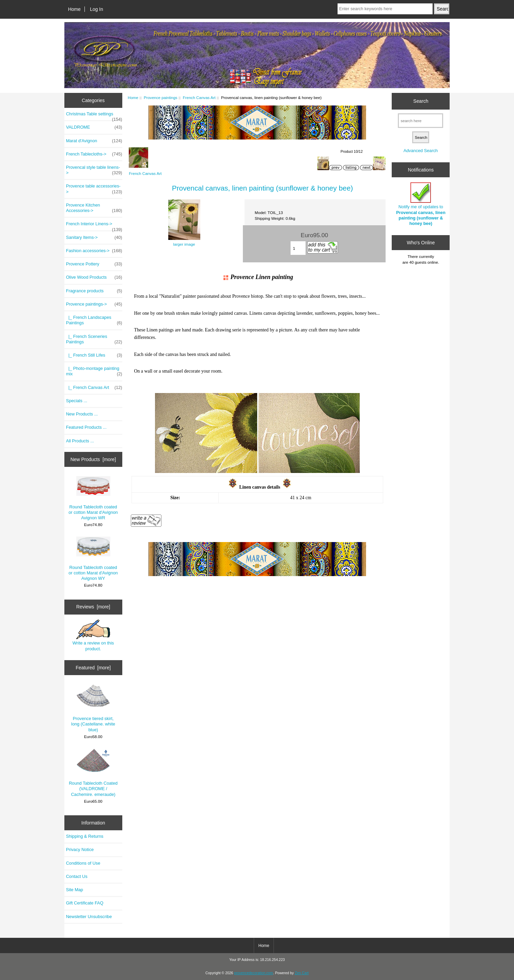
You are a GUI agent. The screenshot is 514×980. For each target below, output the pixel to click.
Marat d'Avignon (94, 141)
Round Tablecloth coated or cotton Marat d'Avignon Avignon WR (93, 498)
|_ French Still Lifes (94, 355)
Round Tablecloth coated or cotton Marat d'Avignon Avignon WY (93, 559)
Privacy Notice (80, 850)
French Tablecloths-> (94, 154)
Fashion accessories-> (94, 251)
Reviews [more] (93, 607)
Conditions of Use (83, 863)
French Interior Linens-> (94, 226)
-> (94, 304)
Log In (97, 9)
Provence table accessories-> (94, 189)
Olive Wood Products (94, 277)
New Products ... (82, 414)
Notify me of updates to (421, 204)
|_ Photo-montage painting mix (94, 371)
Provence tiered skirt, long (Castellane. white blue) (93, 708)
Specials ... (77, 401)
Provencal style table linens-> (94, 170)
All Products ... (80, 441)
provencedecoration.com (253, 973)
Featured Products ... (86, 427)
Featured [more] (93, 668)
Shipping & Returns (85, 836)
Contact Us (77, 876)
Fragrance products (94, 291)
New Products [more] (93, 459)
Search (421, 101)
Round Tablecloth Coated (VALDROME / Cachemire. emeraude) (93, 773)
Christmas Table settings (94, 116)
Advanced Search (420, 151)
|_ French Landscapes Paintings (94, 320)
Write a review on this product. (93, 635)
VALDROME (94, 127)
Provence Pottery (94, 264)
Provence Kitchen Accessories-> (94, 208)
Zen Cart (302, 973)
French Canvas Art (199, 97)
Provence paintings (161, 97)
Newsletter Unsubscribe (89, 917)
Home (74, 9)
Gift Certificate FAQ (85, 903)
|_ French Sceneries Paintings (94, 339)
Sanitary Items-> (94, 238)
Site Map (75, 890)
